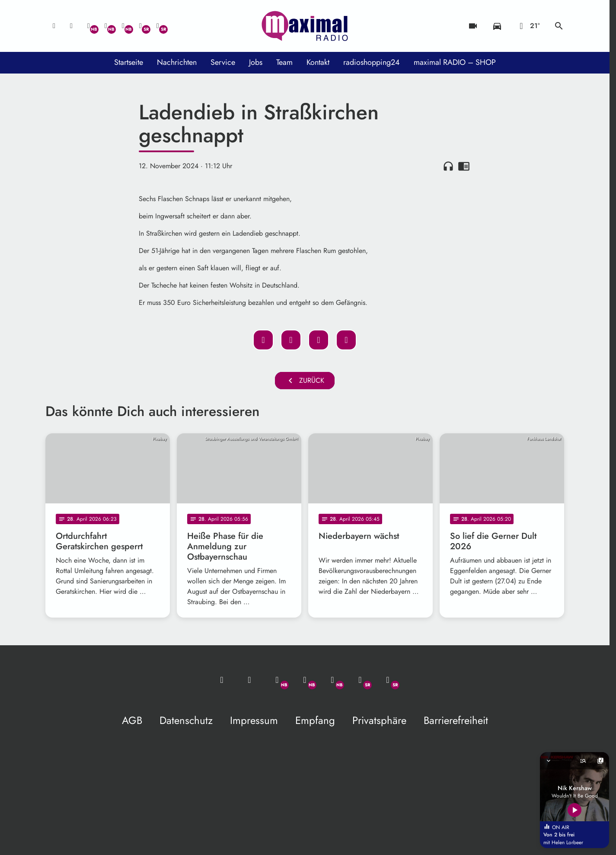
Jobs (256, 62)
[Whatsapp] (89, 26)
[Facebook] (106, 26)
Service (223, 62)
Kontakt (318, 62)
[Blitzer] (473, 26)
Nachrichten (177, 62)
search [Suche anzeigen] (559, 26)
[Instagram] (123, 26)
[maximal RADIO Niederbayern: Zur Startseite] (305, 26)
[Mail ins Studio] (54, 26)
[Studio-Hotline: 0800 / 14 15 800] (71, 26)
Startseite (129, 62)
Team (284, 62)
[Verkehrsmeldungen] (497, 26)
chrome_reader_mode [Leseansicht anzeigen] (464, 166)
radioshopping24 (372, 62)
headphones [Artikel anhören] (448, 166)
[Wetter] (528, 26)
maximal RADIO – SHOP (455, 62)
